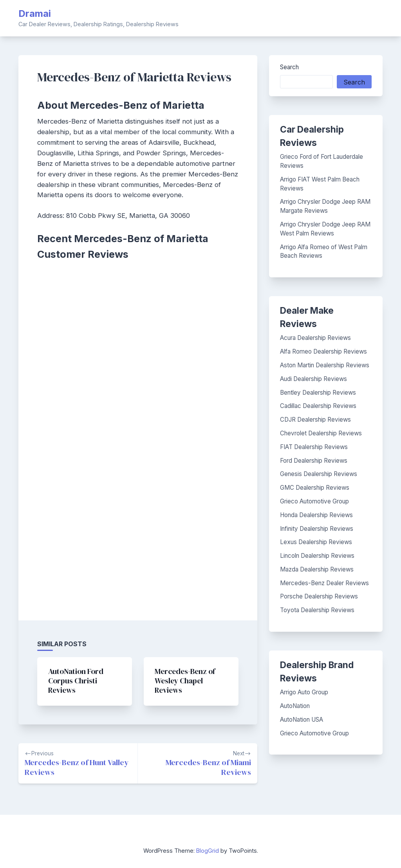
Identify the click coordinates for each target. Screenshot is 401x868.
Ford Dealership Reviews (314, 461)
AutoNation (295, 706)
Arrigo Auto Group (304, 692)
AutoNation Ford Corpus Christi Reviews (76, 681)
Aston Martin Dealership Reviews (325, 365)
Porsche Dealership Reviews (319, 596)
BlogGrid (208, 851)
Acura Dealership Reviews (315, 338)
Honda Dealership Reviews (316, 515)
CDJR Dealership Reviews (315, 420)
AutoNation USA (302, 720)
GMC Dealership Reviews (315, 488)
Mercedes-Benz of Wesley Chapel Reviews (185, 681)
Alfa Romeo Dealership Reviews (323, 351)
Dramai (35, 13)
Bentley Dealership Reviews (318, 393)
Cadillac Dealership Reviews (318, 406)
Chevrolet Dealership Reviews (321, 433)
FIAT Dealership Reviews (314, 447)
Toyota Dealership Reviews (317, 610)
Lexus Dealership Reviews (316, 542)
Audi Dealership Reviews (313, 379)
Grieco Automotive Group (314, 501)
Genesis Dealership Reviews (319, 474)
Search (289, 67)
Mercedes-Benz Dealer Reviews (324, 583)
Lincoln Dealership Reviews (317, 556)
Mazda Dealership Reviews (317, 569)
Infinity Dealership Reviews (317, 529)
